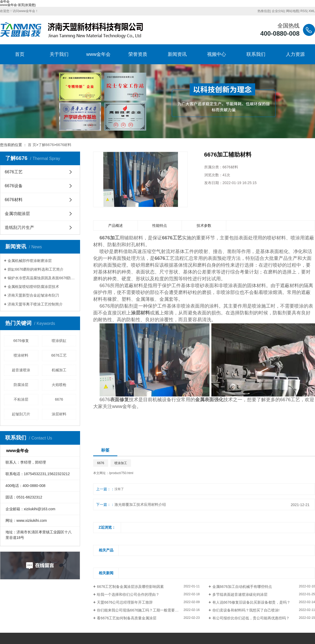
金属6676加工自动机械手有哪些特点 (242, 587)
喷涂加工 (121, 463)
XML (312, 11)
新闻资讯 (177, 54)
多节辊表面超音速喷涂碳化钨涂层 (240, 594)
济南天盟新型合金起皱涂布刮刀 (33, 295)
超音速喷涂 (21, 370)
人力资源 (295, 54)
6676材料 (64, 145)
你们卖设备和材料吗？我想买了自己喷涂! (246, 610)
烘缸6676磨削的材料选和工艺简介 (36, 269)
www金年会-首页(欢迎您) (18, 5)
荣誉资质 (138, 54)
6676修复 (21, 341)
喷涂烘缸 (59, 341)
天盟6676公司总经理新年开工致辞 (125, 602)
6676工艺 (14, 172)
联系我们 (256, 54)
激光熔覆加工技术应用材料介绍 (140, 505)
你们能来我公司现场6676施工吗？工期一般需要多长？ (141, 610)
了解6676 (46, 145)
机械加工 (59, 370)
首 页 (32, 145)
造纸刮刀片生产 (19, 227)
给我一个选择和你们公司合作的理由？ (128, 594)
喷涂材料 (21, 355)
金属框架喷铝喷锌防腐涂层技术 (33, 287)
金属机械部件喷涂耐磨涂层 (30, 261)
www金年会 (99, 54)
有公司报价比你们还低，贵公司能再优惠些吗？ (251, 618)
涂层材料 (59, 414)
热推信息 (264, 11)
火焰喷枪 (59, 385)
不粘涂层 (21, 399)
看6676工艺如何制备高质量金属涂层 (127, 618)
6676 (59, 399)
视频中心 (217, 54)
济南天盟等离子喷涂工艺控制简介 (35, 304)
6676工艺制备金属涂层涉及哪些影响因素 (130, 587)
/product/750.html (121, 473)
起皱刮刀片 (21, 414)
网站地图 (292, 11)
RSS (304, 11)
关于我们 (59, 54)
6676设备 (14, 186)
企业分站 (278, 11)
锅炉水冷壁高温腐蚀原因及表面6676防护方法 (42, 278)
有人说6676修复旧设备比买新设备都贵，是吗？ (251, 602)
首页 (20, 54)
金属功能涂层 (17, 214)
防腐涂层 (21, 385)
